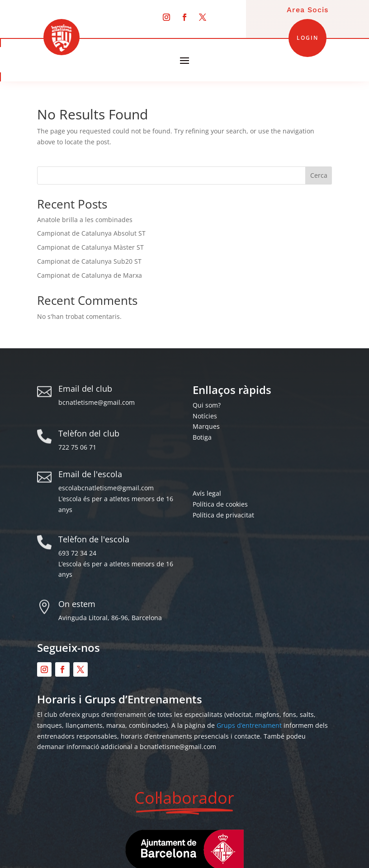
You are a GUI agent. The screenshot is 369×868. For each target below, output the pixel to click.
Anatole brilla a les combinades (85, 220)
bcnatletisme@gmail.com (97, 402)
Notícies (205, 416)
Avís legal (207, 493)
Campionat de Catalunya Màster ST (90, 247)
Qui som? (207, 405)
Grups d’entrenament (249, 725)
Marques (206, 426)
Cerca (319, 175)
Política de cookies (220, 504)
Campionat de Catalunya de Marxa (90, 275)
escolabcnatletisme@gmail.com (106, 488)
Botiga (202, 437)
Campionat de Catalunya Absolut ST (91, 233)
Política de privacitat (223, 515)
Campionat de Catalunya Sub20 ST (89, 261)
